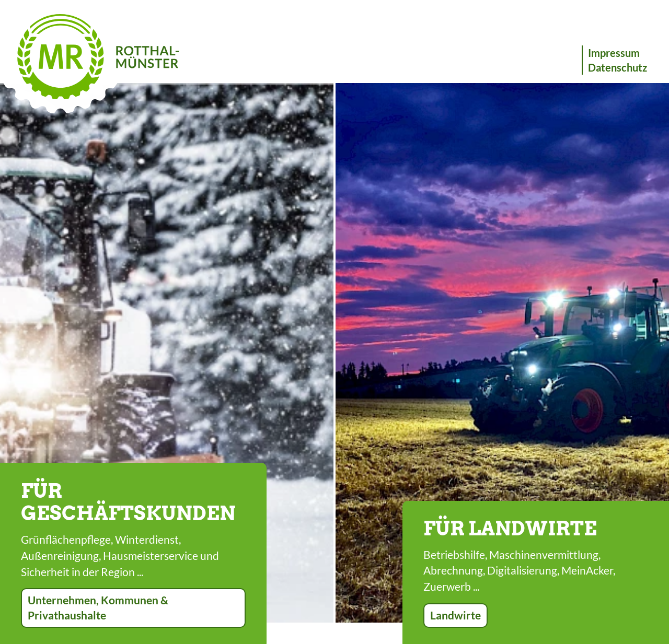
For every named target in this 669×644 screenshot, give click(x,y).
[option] (167, 353)
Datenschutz (618, 67)
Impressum (614, 53)
